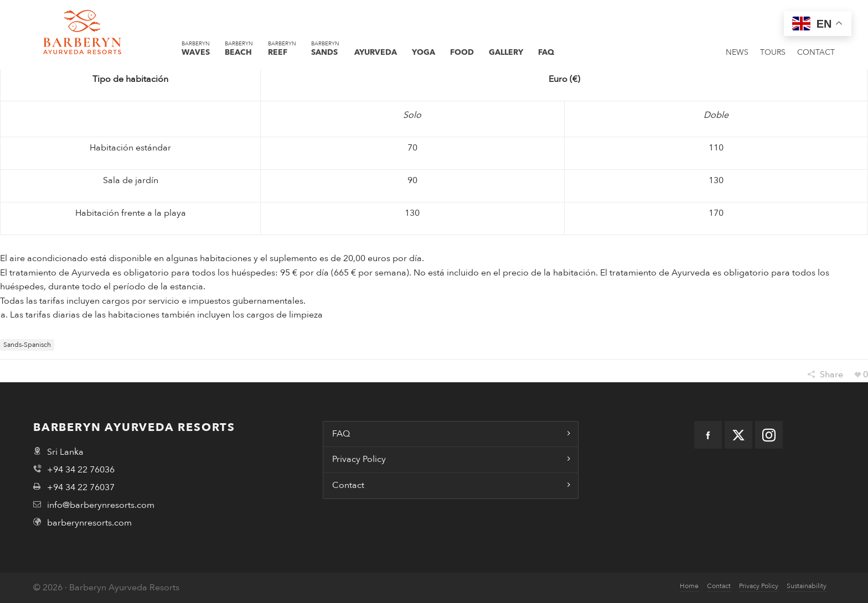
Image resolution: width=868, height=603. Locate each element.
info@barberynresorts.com (101, 505)
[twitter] (738, 435)
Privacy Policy (359, 459)
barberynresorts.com (89, 523)
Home (689, 586)
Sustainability (807, 586)
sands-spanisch (27, 345)
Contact (348, 485)
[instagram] (769, 435)
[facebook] (708, 435)
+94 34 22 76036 (81, 470)
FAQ (341, 434)
